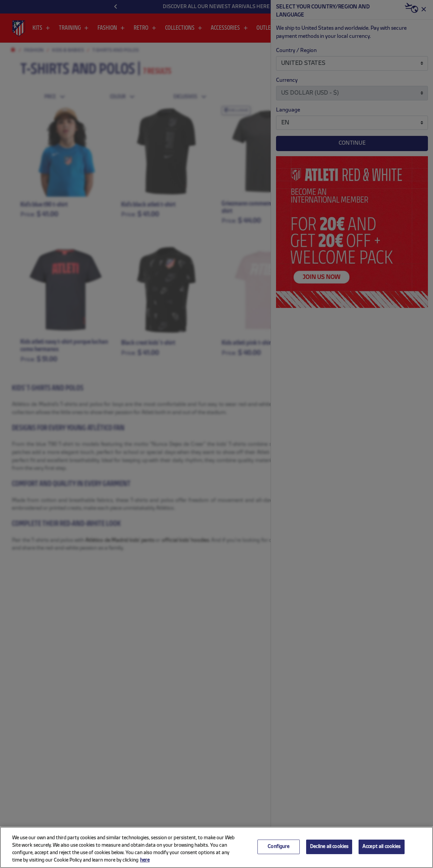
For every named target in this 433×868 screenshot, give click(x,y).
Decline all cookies (329, 847)
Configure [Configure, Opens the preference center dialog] (278, 847)
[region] (216, 847)
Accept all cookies (382, 847)
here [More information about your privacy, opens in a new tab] (145, 860)
